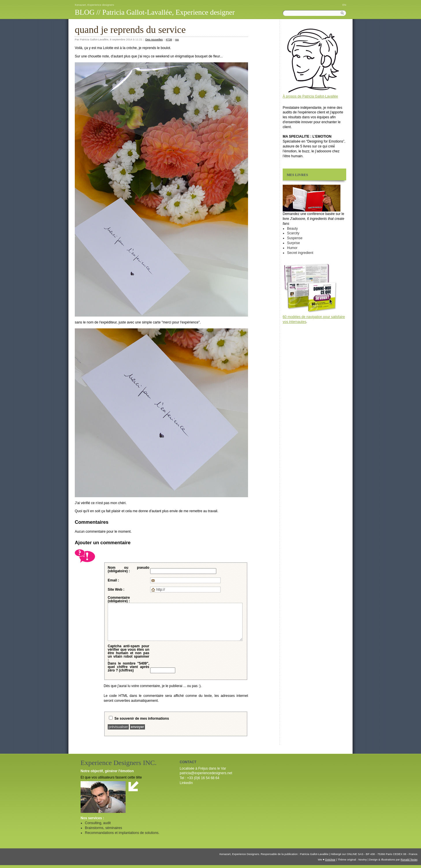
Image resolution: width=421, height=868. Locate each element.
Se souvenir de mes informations (142, 719)
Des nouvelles (154, 39)
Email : (113, 580)
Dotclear (330, 859)
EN (344, 5)
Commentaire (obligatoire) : (119, 599)
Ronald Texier (409, 859)
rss (177, 39)
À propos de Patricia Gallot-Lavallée (310, 96)
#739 (169, 39)
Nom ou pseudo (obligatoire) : (128, 569)
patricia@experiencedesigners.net (206, 773)
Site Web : (116, 590)
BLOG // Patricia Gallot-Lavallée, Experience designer (155, 12)
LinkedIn (186, 783)
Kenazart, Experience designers (94, 5)
